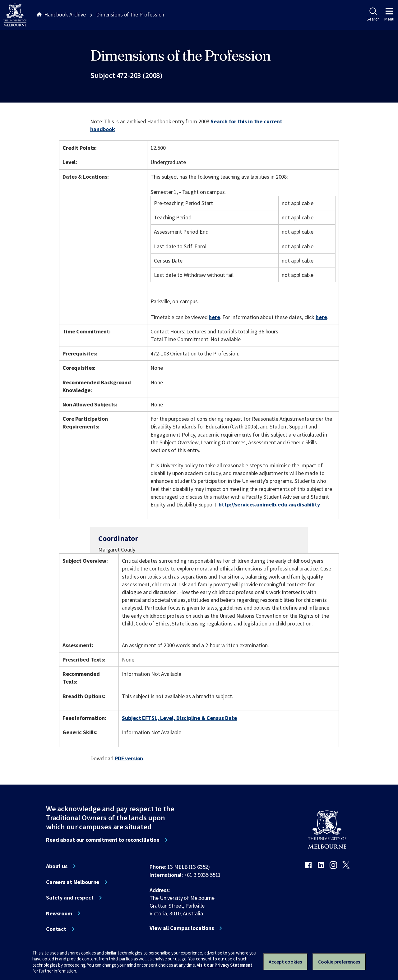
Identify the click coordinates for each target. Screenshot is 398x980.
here (214, 317)
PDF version (129, 758)
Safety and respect (70, 898)
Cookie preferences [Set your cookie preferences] (339, 962)
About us (57, 866)
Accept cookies (285, 962)
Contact (56, 929)
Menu (389, 15)
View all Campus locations (182, 928)
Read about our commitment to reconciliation (103, 840)
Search (373, 15)
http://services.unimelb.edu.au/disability (269, 504)
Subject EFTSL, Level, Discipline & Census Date (179, 718)
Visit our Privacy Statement (225, 965)
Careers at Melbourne (73, 882)
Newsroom (59, 914)
